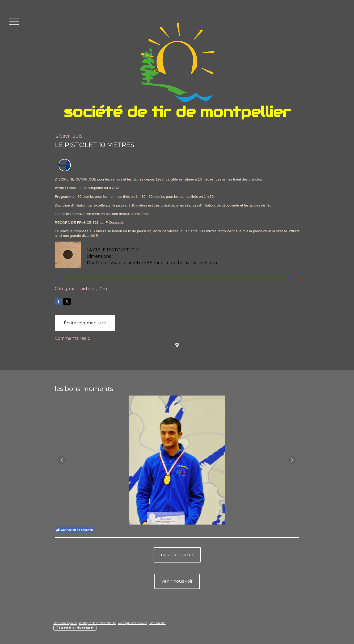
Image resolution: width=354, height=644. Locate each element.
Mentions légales (65, 623)
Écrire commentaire (85, 323)
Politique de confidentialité (97, 623)
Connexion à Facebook (74, 530)
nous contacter (177, 555)
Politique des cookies (133, 623)
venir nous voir (177, 581)
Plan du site (157, 623)
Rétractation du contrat (75, 628)
